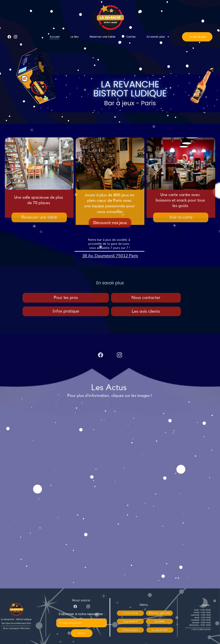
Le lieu (75, 37)
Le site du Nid (197, 37)
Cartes (131, 37)
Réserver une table (102, 37)
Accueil (55, 37)
